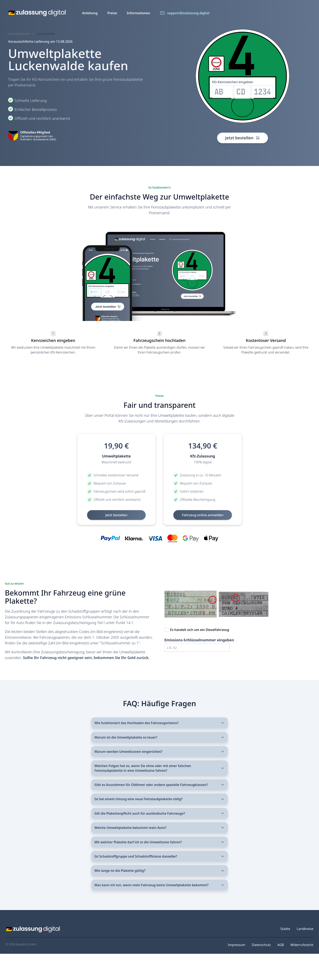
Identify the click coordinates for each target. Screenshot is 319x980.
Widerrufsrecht (302, 971)
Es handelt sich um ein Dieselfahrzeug (200, 630)
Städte (285, 955)
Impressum (237, 971)
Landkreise (305, 955)
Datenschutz (261, 971)
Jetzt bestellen (243, 138)
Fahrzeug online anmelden (203, 515)
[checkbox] (166, 630)
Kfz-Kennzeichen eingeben (233, 82)
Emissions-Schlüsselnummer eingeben (199, 640)
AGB (281, 971)
